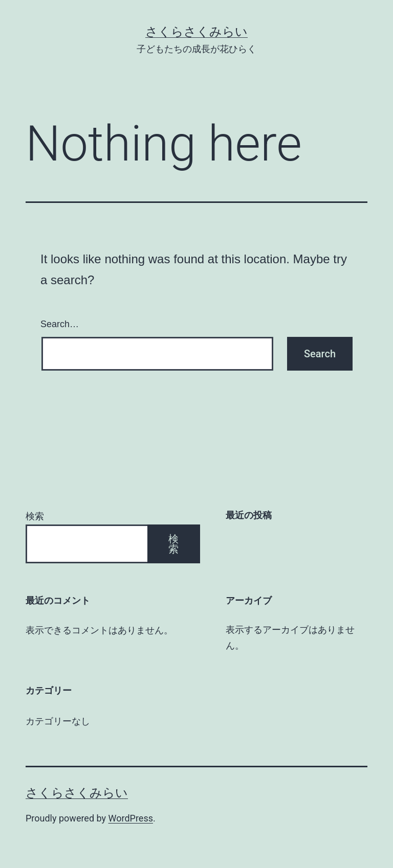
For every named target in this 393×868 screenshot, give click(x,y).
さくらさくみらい (196, 32)
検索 (35, 516)
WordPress (131, 818)
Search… (60, 324)
